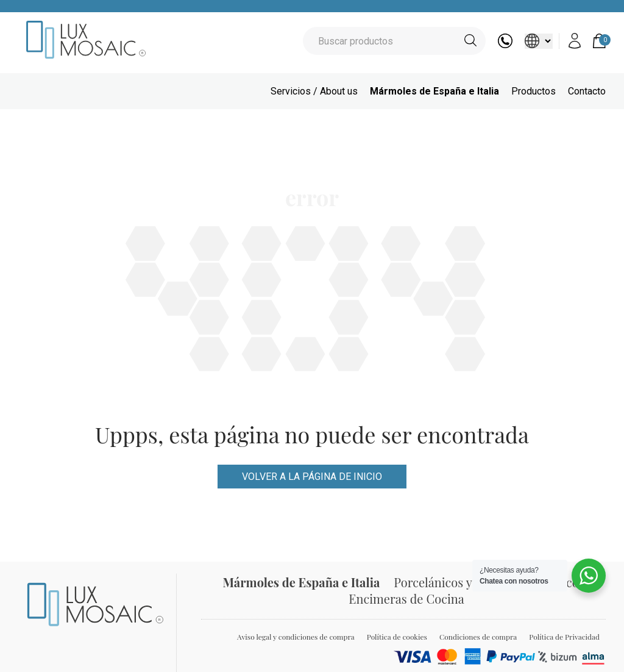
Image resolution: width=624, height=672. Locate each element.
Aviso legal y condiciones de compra (296, 637)
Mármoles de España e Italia (434, 91)
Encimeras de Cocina (406, 599)
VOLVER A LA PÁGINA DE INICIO (312, 477)
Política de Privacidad (564, 637)
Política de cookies (397, 637)
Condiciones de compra (478, 637)
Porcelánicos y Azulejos (457, 582)
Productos (534, 91)
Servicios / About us (314, 91)
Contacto (587, 91)
